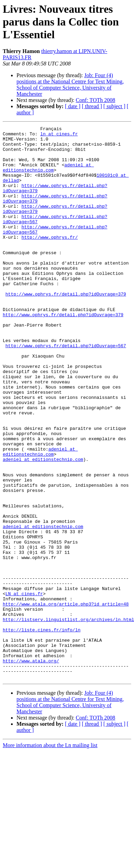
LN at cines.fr (24, 688)
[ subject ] (114, 106)
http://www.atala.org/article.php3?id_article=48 (66, 700)
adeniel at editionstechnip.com (48, 176)
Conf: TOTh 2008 (95, 100)
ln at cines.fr (59, 136)
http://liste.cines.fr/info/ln (42, 731)
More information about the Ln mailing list (50, 856)
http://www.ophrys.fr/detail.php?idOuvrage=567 (66, 390)
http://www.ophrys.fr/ (50, 260)
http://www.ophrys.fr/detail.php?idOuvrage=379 (66, 328)
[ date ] (73, 106)
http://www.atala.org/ (31, 768)
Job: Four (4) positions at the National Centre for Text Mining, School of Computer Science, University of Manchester (70, 85)
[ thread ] (92, 106)
